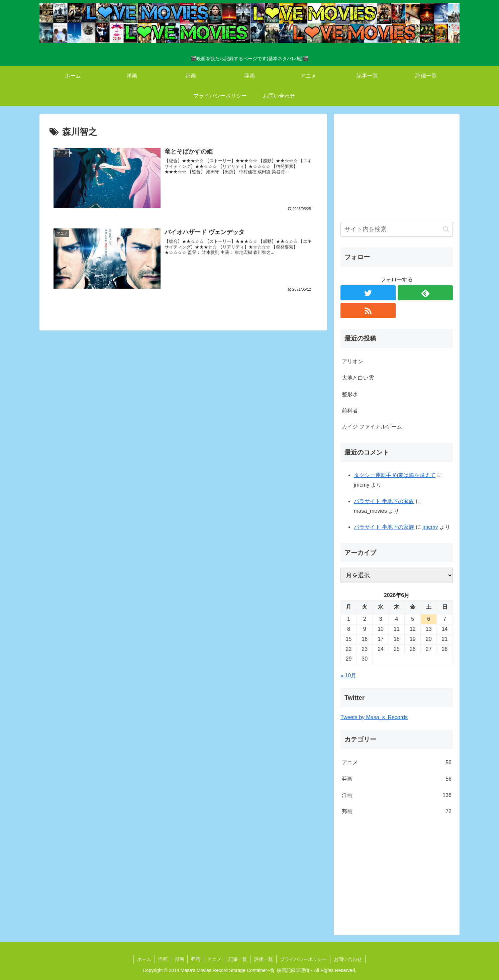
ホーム (144, 959)
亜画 (397, 779)
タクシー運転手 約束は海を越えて (395, 475)
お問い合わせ (348, 959)
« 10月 (348, 675)
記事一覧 (238, 959)
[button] (446, 229)
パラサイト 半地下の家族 (384, 501)
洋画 (397, 796)
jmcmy (430, 527)
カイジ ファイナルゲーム (372, 427)
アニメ (397, 763)
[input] (397, 229)
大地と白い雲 (358, 378)
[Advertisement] (397, 168)
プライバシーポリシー (303, 959)
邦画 (397, 812)
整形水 (350, 394)
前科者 (350, 411)
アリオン (353, 361)
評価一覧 (264, 959)
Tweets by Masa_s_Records (374, 717)
